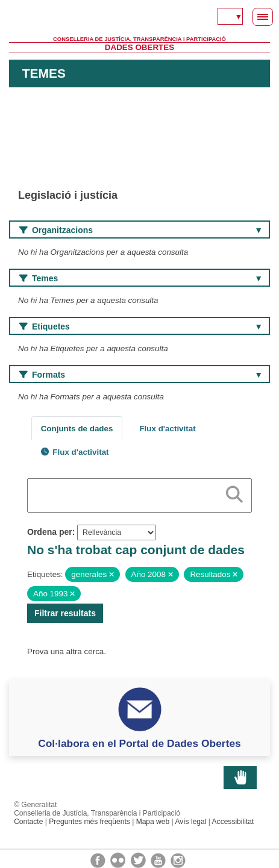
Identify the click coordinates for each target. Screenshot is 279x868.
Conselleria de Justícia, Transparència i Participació (139, 39)
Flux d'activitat (167, 429)
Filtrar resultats (65, 613)
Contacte (28, 822)
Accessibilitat (233, 822)
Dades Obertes (139, 47)
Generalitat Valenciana (139, 18)
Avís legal (190, 822)
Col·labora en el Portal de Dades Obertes (139, 743)
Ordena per (50, 532)
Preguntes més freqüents (89, 822)
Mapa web (153, 822)
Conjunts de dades (77, 429)
